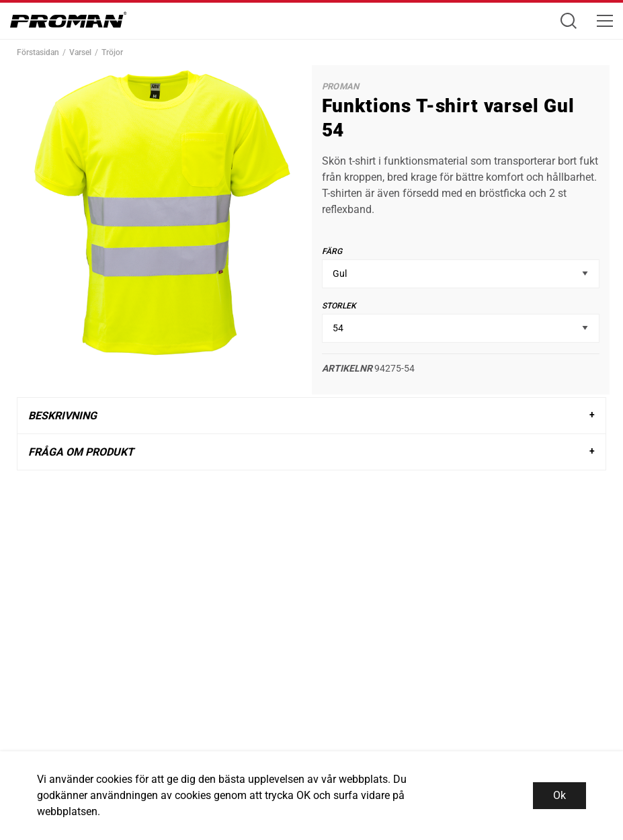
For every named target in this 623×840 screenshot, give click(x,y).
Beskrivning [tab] (63, 416)
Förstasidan (38, 52)
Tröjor (112, 52)
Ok (559, 795)
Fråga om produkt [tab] (81, 452)
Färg (332, 251)
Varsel (80, 52)
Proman (341, 86)
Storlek (339, 306)
